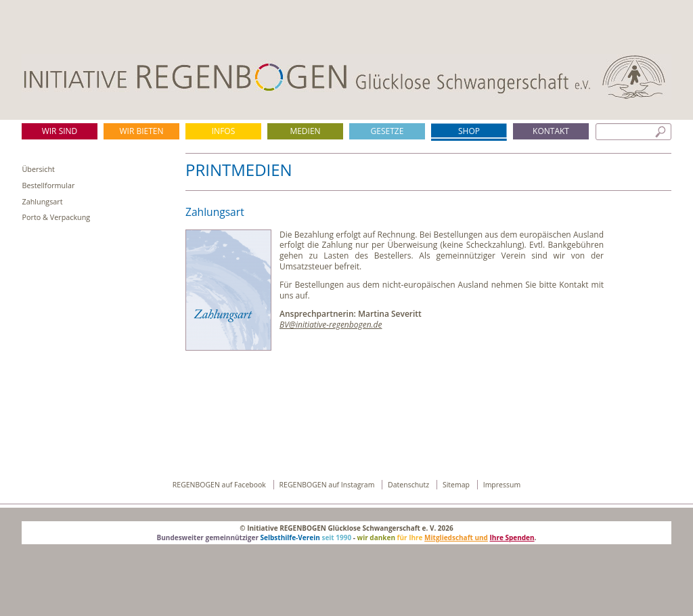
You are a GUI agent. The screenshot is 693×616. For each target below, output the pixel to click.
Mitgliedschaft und (456, 537)
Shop (469, 131)
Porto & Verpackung (57, 217)
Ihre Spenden (512, 537)
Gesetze (387, 131)
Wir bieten (141, 131)
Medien (305, 131)
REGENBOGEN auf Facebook (220, 485)
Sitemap (457, 485)
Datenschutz (409, 485)
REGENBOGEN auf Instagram (328, 485)
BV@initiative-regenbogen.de (331, 325)
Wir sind (60, 131)
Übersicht (39, 169)
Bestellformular (49, 185)
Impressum (502, 485)
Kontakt (551, 131)
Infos (224, 131)
